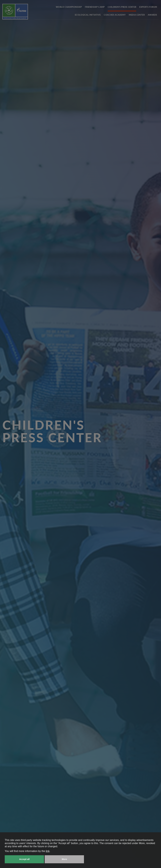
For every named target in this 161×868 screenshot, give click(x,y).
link (48, 851)
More (64, 859)
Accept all (24, 859)
